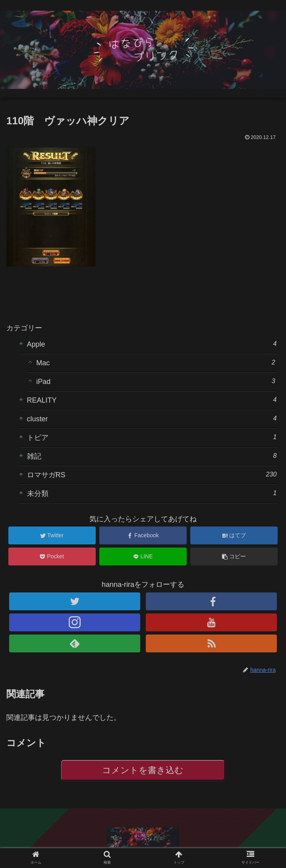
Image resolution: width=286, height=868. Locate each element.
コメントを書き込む (143, 770)
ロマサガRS (152, 474)
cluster (152, 418)
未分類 (152, 493)
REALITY (152, 400)
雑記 (152, 456)
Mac (156, 362)
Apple (152, 344)
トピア (152, 437)
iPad (156, 381)
